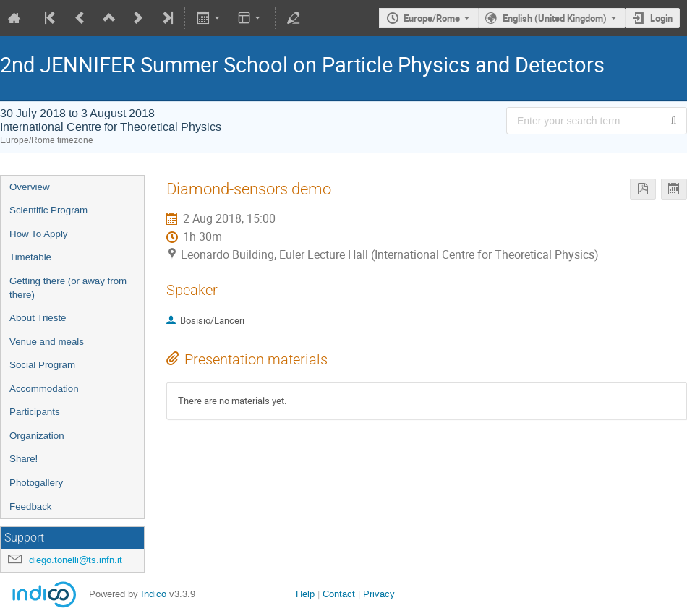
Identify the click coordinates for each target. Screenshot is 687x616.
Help (305, 594)
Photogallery (36, 483)
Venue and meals (47, 342)
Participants (35, 412)
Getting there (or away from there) (68, 288)
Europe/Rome (432, 18)
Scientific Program (48, 210)
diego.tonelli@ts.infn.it (76, 560)
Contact (339, 594)
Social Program (42, 365)
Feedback (31, 506)
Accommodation (44, 389)
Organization (37, 436)
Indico (154, 594)
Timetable (30, 257)
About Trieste (38, 318)
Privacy (379, 594)
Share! (24, 459)
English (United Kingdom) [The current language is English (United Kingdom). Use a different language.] (555, 18)
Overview (30, 187)
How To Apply (39, 234)
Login (661, 18)
